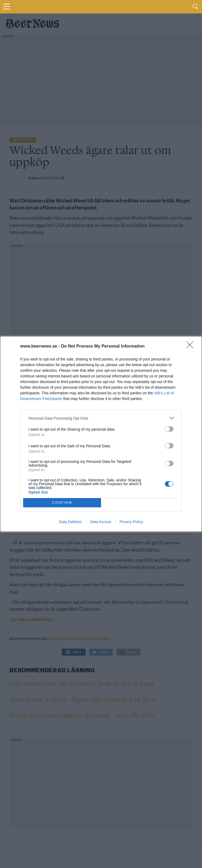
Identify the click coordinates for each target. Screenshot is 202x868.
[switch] (169, 429)
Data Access (101, 522)
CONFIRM (62, 503)
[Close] (191, 347)
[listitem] (101, 418)
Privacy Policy (131, 522)
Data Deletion (70, 522)
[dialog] (101, 434)
